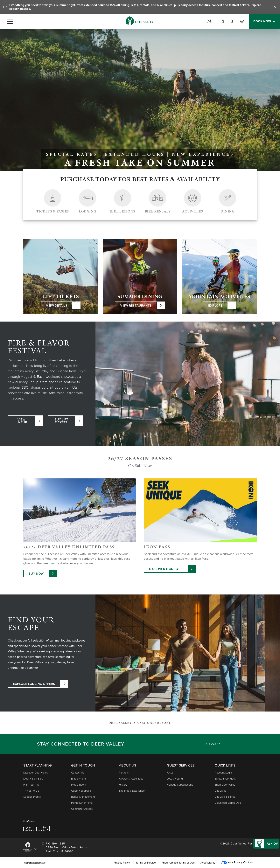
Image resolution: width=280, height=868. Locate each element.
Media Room (79, 785)
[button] (264, 838)
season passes (20, 9)
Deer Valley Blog (33, 779)
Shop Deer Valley (225, 785)
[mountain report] (210, 21)
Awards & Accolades (131, 779)
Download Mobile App (228, 803)
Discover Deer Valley (36, 773)
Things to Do (31, 791)
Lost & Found (175, 779)
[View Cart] (242, 21)
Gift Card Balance (225, 797)
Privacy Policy (122, 863)
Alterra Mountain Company (35, 863)
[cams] (221, 21)
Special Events (32, 797)
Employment (79, 779)
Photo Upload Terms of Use (178, 863)
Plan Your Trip (31, 785)
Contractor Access (82, 809)
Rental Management (83, 797)
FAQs (170, 773)
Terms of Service (146, 863)
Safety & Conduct (225, 779)
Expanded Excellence (132, 791)
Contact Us (78, 773)
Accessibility (208, 863)
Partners (124, 773)
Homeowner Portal (82, 803)
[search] (232, 21)
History (123, 785)
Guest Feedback (81, 791)
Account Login (223, 773)
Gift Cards (220, 791)
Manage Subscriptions (180, 785)
